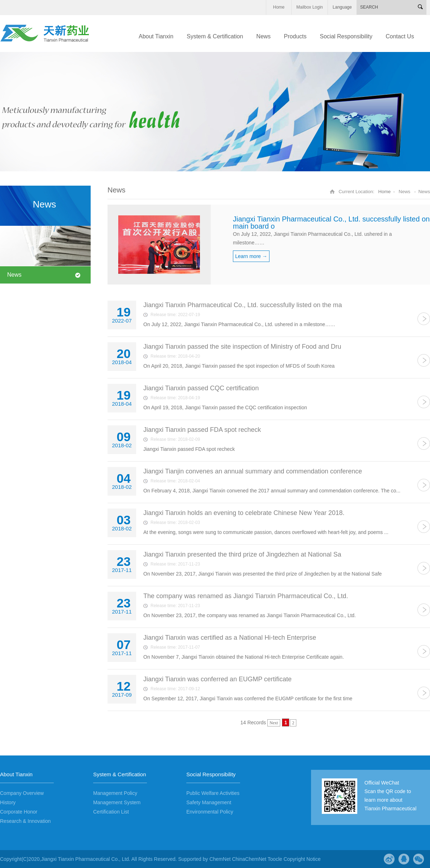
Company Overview (22, 793)
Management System (117, 802)
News (14, 275)
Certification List (111, 812)
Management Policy (115, 793)
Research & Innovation (25, 821)
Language (342, 7)
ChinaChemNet (249, 859)
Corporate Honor (19, 812)
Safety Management (209, 802)
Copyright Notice (302, 859)
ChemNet (220, 859)
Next (274, 723)
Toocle (275, 859)
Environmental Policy (210, 812)
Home (279, 7)
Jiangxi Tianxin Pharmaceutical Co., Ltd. (85, 859)
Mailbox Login (310, 7)
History (8, 802)
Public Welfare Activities (213, 793)
